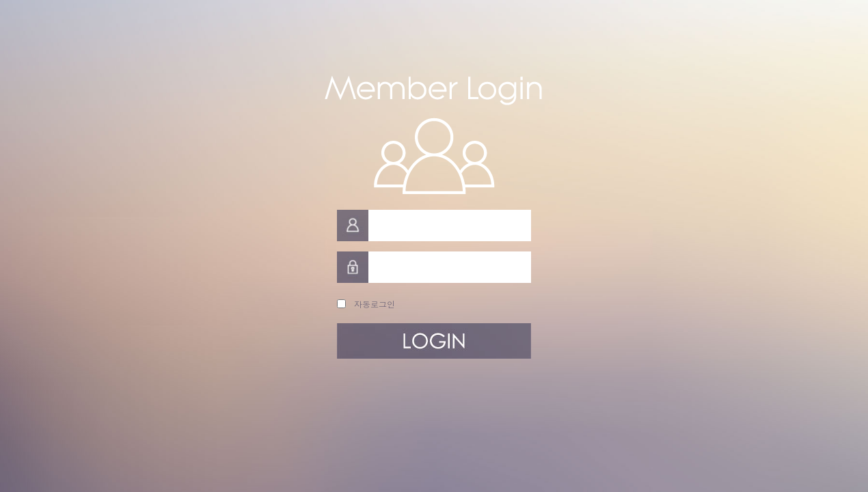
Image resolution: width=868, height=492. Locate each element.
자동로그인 (372, 304)
